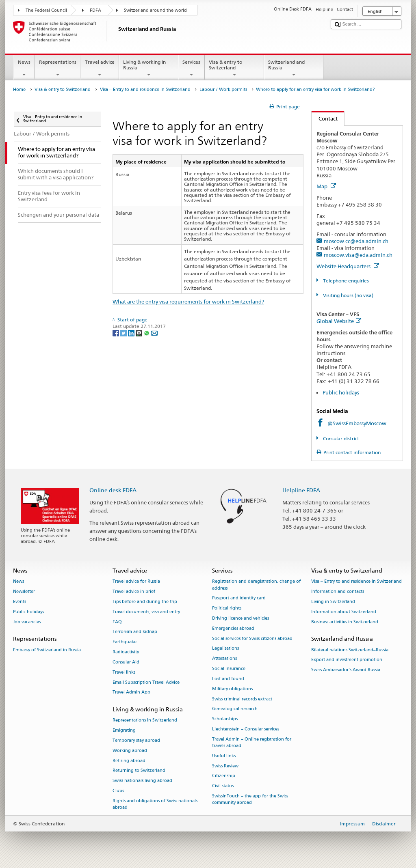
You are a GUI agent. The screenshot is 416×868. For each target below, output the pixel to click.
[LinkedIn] (132, 333)
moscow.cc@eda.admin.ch (356, 241)
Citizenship (224, 776)
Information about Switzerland (344, 612)
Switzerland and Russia (294, 69)
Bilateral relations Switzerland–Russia (350, 650)
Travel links (124, 672)
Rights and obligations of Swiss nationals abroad (155, 804)
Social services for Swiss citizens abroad (252, 639)
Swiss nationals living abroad (142, 781)
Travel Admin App (131, 692)
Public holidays (341, 392)
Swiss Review (225, 766)
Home (19, 89)
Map (326, 186)
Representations (57, 69)
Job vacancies (27, 622)
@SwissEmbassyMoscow (357, 423)
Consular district (340, 438)
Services (192, 69)
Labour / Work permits (223, 89)
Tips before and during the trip (145, 602)
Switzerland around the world (155, 10)
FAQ (117, 622)
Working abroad (130, 751)
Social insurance (229, 669)
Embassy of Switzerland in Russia (47, 650)
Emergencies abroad (233, 628)
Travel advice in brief (134, 592)
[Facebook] (116, 333)
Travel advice (100, 69)
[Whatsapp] (147, 333)
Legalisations (225, 649)
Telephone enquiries (345, 281)
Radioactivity (126, 652)
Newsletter (24, 592)
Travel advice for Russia (136, 582)
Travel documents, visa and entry (146, 612)
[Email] (154, 333)
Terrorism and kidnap (135, 632)
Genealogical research (235, 709)
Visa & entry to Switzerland (234, 69)
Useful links (224, 756)
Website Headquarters (348, 266)
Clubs (118, 791)
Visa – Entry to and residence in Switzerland (145, 89)
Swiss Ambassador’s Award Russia (346, 670)
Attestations (224, 659)
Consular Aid (126, 662)
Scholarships (225, 719)
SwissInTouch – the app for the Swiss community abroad (250, 799)
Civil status (223, 786)
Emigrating (124, 731)
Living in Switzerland (333, 602)
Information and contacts (338, 592)
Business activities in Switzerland (345, 622)
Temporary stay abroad (136, 740)
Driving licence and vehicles (240, 618)
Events (19, 602)
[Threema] (140, 333)
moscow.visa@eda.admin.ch (358, 255)
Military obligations (232, 689)
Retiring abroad (129, 761)
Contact (325, 118)
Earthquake (125, 642)
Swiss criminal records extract (242, 699)
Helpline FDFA (301, 490)
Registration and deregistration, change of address (256, 585)
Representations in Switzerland (145, 720)
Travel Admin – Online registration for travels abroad (252, 742)
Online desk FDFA (113, 490)
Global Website (339, 321)
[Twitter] (124, 333)
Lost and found (228, 679)
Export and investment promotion (347, 660)
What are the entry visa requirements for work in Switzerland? (188, 302)
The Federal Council (46, 10)
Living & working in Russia (149, 69)
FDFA (95, 10)
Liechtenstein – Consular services (246, 729)
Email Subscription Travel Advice (146, 682)
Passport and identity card (239, 598)
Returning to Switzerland (139, 771)
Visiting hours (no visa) (348, 295)
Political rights (227, 608)
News (24, 69)
